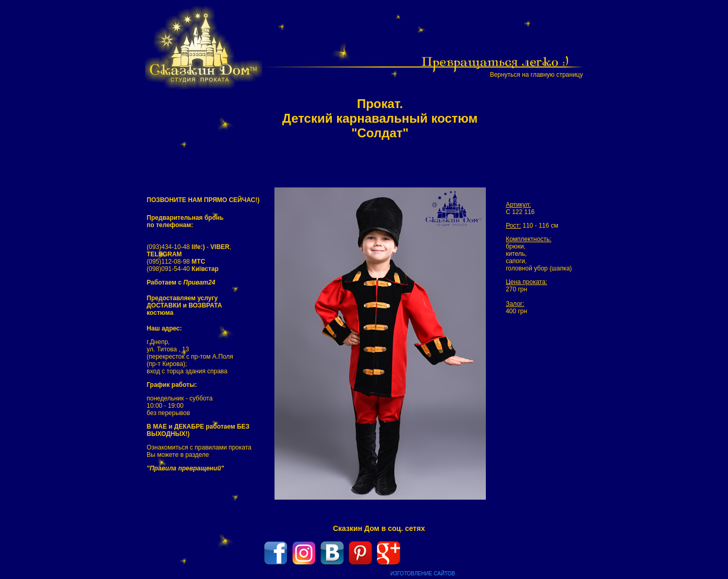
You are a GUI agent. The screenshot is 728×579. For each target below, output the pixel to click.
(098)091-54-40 (183, 269)
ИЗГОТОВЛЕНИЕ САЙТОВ (423, 574)
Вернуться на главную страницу (536, 75)
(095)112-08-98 (176, 262)
